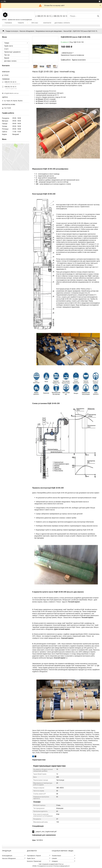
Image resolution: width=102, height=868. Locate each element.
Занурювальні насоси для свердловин (49, 31)
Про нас (35, 23)
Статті (6, 49)
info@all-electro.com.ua (11, 93)
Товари (21, 23)
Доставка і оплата (62, 23)
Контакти (47, 23)
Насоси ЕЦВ (67, 31)
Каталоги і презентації (34, 861)
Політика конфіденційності (62, 866)
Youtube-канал (56, 856)
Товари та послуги (12, 31)
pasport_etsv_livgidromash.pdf (46, 832)
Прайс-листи (9, 46)
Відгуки (7, 58)
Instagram (55, 861)
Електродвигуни (7, 856)
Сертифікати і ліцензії (34, 856)
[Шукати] (98, 16)
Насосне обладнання (27, 31)
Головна (8, 23)
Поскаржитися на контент (45, 866)
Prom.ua (61, 864)
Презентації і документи (12, 52)
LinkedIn (54, 858)
